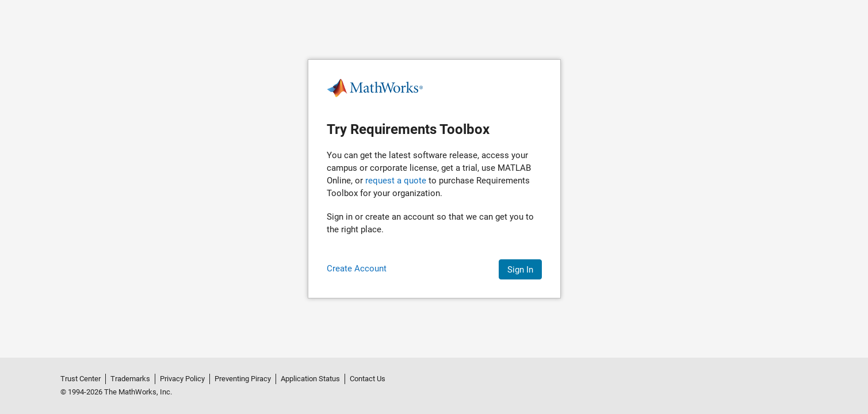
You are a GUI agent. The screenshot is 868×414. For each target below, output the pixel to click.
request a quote (396, 181)
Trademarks (130, 379)
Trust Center (81, 379)
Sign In (520, 270)
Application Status (310, 379)
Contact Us (368, 379)
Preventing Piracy (243, 379)
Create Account (357, 269)
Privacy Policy (182, 379)
